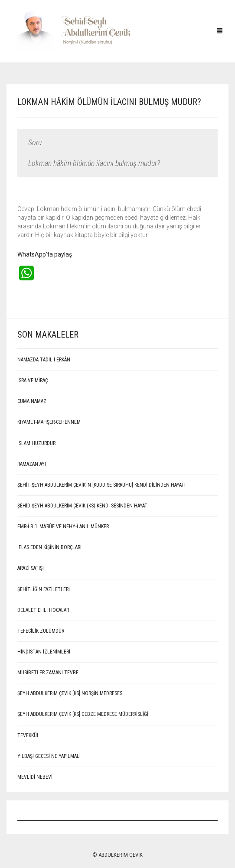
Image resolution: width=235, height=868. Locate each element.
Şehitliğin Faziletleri (44, 589)
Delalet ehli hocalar (43, 610)
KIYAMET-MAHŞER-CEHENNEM (49, 422)
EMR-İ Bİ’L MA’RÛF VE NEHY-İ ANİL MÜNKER (63, 527)
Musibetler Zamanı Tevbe (48, 673)
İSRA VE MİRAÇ (33, 380)
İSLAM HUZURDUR (36, 443)
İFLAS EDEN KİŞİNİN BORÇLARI (49, 547)
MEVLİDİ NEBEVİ (35, 777)
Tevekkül (28, 735)
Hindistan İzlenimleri (44, 652)
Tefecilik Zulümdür (41, 631)
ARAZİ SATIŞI (31, 568)
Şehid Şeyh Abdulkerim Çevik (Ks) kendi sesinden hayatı (83, 506)
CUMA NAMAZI (33, 401)
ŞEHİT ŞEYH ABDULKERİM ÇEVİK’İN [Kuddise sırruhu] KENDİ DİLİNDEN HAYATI (101, 485)
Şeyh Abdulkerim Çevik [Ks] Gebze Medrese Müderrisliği (83, 714)
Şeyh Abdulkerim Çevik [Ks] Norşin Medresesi (70, 693)
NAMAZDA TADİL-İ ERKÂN (44, 360)
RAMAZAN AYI (32, 464)
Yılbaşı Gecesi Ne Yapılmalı (49, 756)
